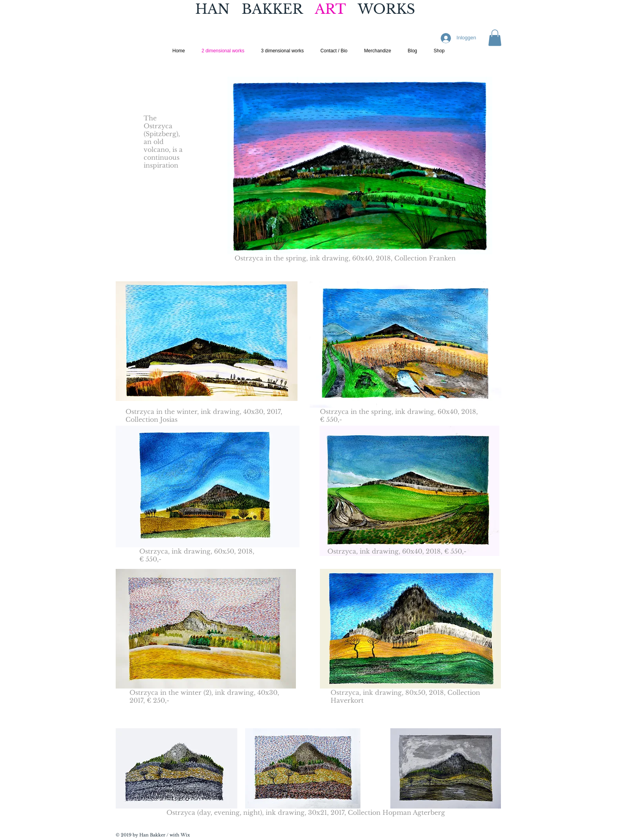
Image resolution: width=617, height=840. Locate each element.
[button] (495, 38)
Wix (185, 835)
